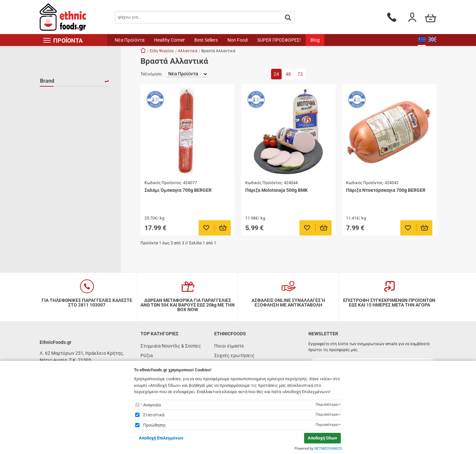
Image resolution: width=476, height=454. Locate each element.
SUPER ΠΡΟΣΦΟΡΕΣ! (279, 40)
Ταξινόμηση (151, 74)
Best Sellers (206, 40)
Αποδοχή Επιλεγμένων (161, 438)
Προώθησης (155, 425)
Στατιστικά (154, 415)
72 (300, 74)
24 (276, 74)
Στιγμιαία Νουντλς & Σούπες (171, 346)
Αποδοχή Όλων (322, 438)
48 (288, 74)
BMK (53, 104)
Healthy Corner (169, 40)
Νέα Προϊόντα (130, 40)
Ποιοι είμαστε (229, 346)
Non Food (238, 40)
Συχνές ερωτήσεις (234, 355)
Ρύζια (147, 355)
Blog (315, 40)
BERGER (57, 95)
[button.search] (288, 18)
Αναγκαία (152, 405)
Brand (47, 81)
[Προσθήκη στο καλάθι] (223, 228)
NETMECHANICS (328, 449)
